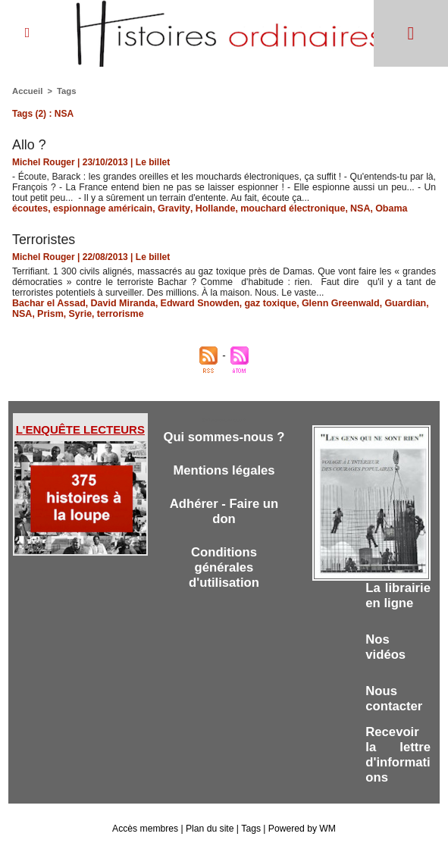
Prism (49, 314)
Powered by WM (301, 844)
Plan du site (210, 844)
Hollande (207, 208)
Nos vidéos (386, 662)
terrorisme (116, 314)
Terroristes (44, 240)
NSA (347, 208)
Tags (66, 91)
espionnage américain (99, 208)
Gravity (168, 208)
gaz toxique (261, 303)
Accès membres (146, 844)
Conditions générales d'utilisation (224, 567)
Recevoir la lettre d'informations (398, 770)
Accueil (27, 91)
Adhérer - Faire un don (224, 511)
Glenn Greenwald (329, 303)
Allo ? (29, 145)
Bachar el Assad (47, 303)
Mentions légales (224, 470)
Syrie (78, 314)
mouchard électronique (282, 208)
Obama (377, 208)
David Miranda (119, 303)
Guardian (391, 303)
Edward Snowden (193, 303)
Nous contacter (395, 714)
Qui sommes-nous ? (224, 437)
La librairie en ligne (390, 603)
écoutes (29, 208)
